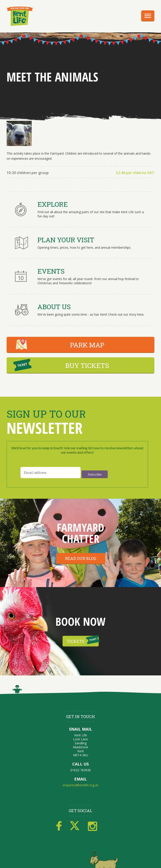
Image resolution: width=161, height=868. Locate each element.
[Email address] (51, 473)
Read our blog (81, 558)
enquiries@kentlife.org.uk (80, 785)
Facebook (59, 826)
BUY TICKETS (87, 365)
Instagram (93, 826)
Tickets (76, 641)
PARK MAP (87, 345)
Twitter (75, 826)
